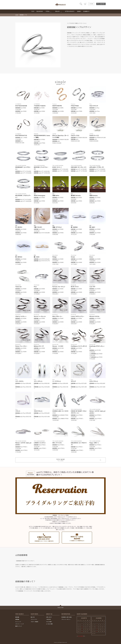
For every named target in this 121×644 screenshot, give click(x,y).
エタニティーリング (20, 624)
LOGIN (91, 4)
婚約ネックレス (19, 626)
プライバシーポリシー (66, 619)
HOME (17, 15)
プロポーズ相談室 (34, 622)
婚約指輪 (17, 617)
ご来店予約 (102, 4)
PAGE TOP (61, 608)
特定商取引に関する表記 (67, 617)
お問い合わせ (49, 617)
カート (85, 4)
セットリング (18, 622)
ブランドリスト (34, 619)
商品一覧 (33, 617)
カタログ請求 (49, 622)
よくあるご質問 (49, 624)
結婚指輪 (17, 619)
